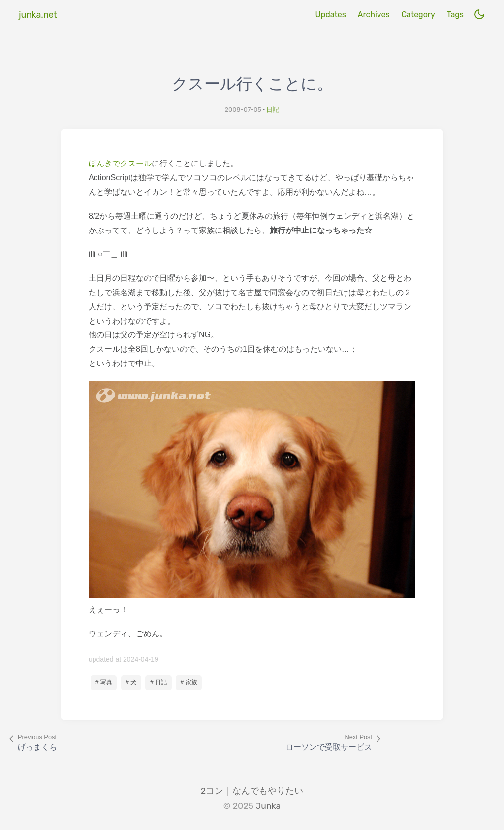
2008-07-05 (243, 110)
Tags (455, 15)
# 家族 (189, 682)
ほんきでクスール (120, 163)
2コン (212, 791)
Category (418, 15)
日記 (273, 110)
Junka (268, 806)
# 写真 (104, 682)
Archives (374, 15)
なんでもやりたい (268, 791)
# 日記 (158, 682)
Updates (330, 15)
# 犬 (131, 682)
